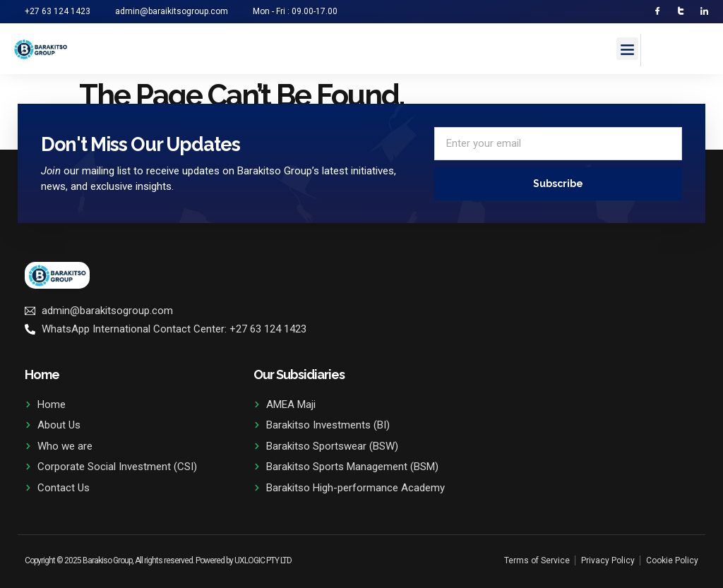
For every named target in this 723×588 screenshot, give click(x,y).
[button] (628, 49)
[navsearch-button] (659, 48)
